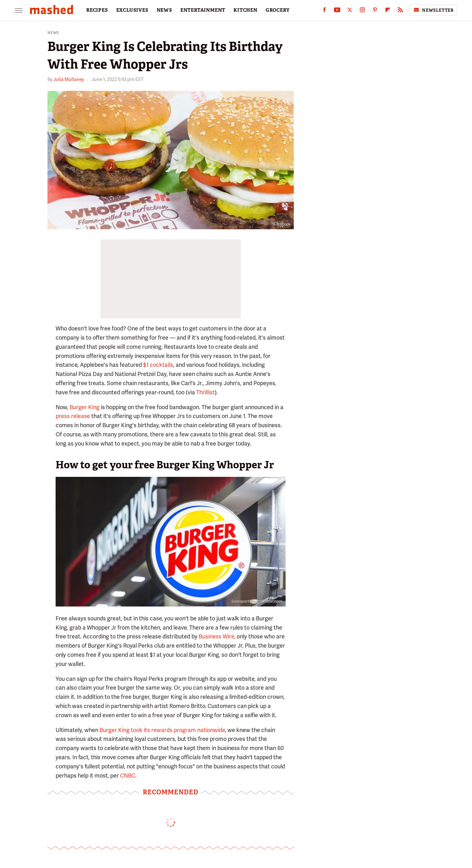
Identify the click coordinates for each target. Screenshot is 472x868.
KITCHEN (245, 10)
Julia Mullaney (69, 79)
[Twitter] (350, 11)
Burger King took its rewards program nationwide (162, 730)
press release (73, 416)
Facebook (282, 224)
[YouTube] (337, 11)
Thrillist (206, 392)
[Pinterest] (375, 11)
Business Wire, (217, 636)
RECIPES (97, 10)
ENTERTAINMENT (203, 10)
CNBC (128, 776)
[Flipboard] (388, 11)
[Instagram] (362, 11)
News (53, 33)
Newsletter (433, 10)
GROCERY (278, 10)
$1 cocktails (158, 365)
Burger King (85, 407)
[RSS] (400, 11)
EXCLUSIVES (132, 10)
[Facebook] (324, 11)
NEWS (164, 10)
